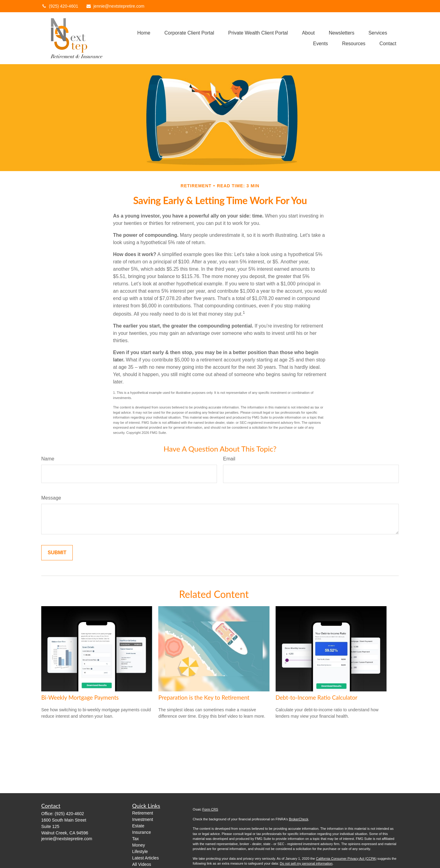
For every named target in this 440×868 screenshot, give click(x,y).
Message (51, 498)
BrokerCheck (299, 819)
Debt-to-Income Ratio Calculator (317, 698)
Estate (138, 826)
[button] (144, 33)
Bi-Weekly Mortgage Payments (80, 698)
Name (48, 459)
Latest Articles (146, 858)
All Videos (142, 864)
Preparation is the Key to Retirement (204, 698)
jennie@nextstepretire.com (115, 6)
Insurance (142, 832)
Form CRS (210, 809)
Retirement (143, 813)
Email (229, 459)
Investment (143, 819)
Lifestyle (140, 852)
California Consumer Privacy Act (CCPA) (346, 859)
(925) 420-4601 (60, 6)
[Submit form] (57, 553)
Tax (136, 839)
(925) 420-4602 (69, 814)
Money (139, 845)
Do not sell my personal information (306, 863)
